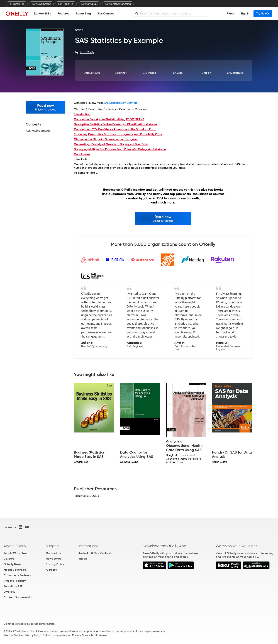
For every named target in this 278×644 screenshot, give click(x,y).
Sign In (245, 13)
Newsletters (53, 559)
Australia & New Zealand (95, 553)
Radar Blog (83, 13)
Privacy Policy (55, 564)
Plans (230, 13)
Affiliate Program (15, 581)
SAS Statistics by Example (121, 103)
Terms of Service (13, 635)
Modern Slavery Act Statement (90, 635)
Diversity (9, 592)
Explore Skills (42, 13)
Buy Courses (106, 13)
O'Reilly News (12, 564)
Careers (9, 559)
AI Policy (51, 570)
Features (63, 13)
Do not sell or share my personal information (29, 624)
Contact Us (53, 553)
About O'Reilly (15, 546)
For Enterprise (17, 4)
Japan (83, 559)
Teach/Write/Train (16, 553)
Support (52, 546)
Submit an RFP (13, 586)
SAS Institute (235, 73)
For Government (41, 4)
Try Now (263, 13)
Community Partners (17, 575)
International (89, 546)
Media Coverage (15, 570)
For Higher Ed (66, 4)
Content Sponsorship (18, 597)
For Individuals (89, 4)
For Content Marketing (118, 4)
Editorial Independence (56, 635)
